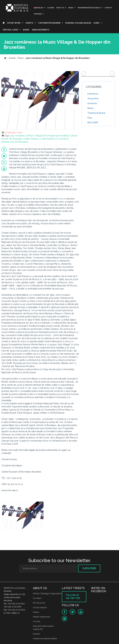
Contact (108, 8)
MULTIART (93, 123)
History (36, 612)
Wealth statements (42, 617)
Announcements (41, 30)
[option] (23, 516)
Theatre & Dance (96, 113)
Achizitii (36, 621)
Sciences (92, 103)
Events (29, 23)
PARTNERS (38, 14)
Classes (51, 8)
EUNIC (97, 23)
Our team (37, 598)
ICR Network (14, 23)
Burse (26, 30)
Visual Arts (93, 99)
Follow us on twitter (73, 597)
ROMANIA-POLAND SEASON (78, 23)
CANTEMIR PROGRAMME (49, 23)
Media (71, 8)
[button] (76, 74)
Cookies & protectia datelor (45, 638)
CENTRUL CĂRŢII (10, 30)
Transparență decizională (89, 8)
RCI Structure (39, 603)
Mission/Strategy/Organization (47, 593)
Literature (93, 94)
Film (90, 118)
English (39, 8)
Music (90, 108)
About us (60, 8)
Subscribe (89, 568)
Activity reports (40, 607)
